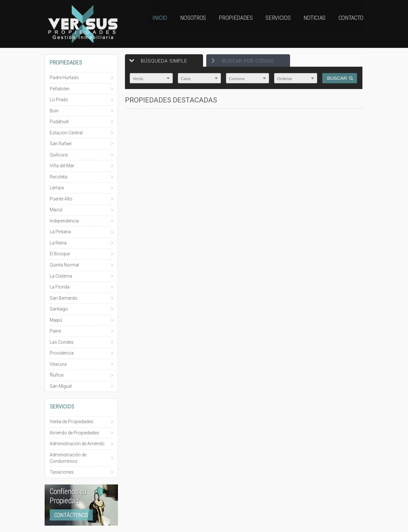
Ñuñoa (57, 375)
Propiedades (228, 24)
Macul (56, 210)
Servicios (272, 24)
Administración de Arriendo (77, 444)
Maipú (56, 320)
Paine (55, 331)
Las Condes (62, 342)
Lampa (57, 188)
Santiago (59, 309)
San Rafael (61, 144)
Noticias (310, 24)
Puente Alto (61, 199)
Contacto (350, 24)
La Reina (58, 243)
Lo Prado (59, 100)
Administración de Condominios (68, 458)
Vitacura (58, 364)
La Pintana (60, 232)
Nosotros (183, 24)
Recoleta (58, 177)
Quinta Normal (64, 265)
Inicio (147, 24)
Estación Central (66, 133)
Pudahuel (59, 122)
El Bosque (60, 254)
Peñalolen (60, 89)
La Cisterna (61, 276)
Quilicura (59, 155)
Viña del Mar (62, 166)
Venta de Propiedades (72, 422)
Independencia (64, 221)
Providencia (62, 353)
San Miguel (61, 386)
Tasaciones (62, 472)
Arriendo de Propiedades (74, 433)
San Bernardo (64, 298)
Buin (54, 111)
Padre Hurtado (64, 78)
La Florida (60, 287)
